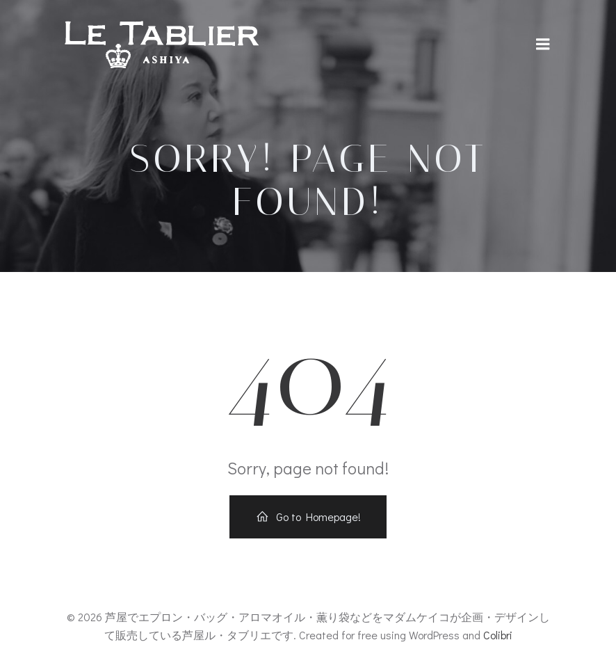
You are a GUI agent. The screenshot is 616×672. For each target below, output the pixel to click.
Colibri (498, 635)
